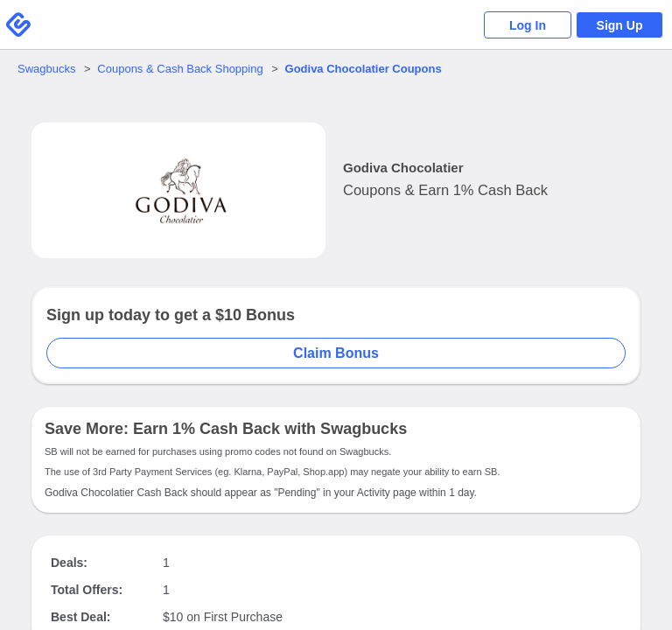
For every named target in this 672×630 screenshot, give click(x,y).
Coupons (364, 69)
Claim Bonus (336, 353)
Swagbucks (46, 69)
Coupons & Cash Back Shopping (180, 69)
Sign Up (620, 25)
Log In (528, 25)
